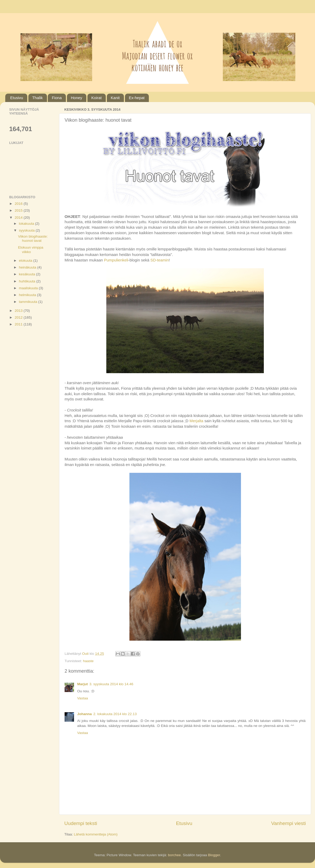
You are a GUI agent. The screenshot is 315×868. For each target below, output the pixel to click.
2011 (19, 324)
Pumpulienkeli (116, 260)
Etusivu (17, 98)
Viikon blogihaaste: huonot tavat (33, 239)
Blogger (214, 855)
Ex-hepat (137, 98)
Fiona (57, 98)
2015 (19, 210)
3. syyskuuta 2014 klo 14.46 (111, 684)
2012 (19, 317)
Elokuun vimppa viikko (31, 250)
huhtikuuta (28, 281)
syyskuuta (27, 230)
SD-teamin (160, 260)
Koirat (96, 98)
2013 (19, 311)
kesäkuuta (27, 274)
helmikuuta (28, 295)
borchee (174, 855)
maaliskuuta (29, 288)
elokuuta (26, 261)
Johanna (85, 714)
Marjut (83, 684)
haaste (88, 661)
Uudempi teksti (81, 823)
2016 (19, 204)
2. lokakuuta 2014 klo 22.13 (115, 714)
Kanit (115, 98)
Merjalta (197, 421)
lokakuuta (27, 224)
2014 (19, 218)
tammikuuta (29, 302)
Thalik (38, 98)
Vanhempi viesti (288, 823)
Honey (77, 98)
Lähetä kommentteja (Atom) (96, 834)
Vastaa (83, 698)
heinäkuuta (28, 267)
